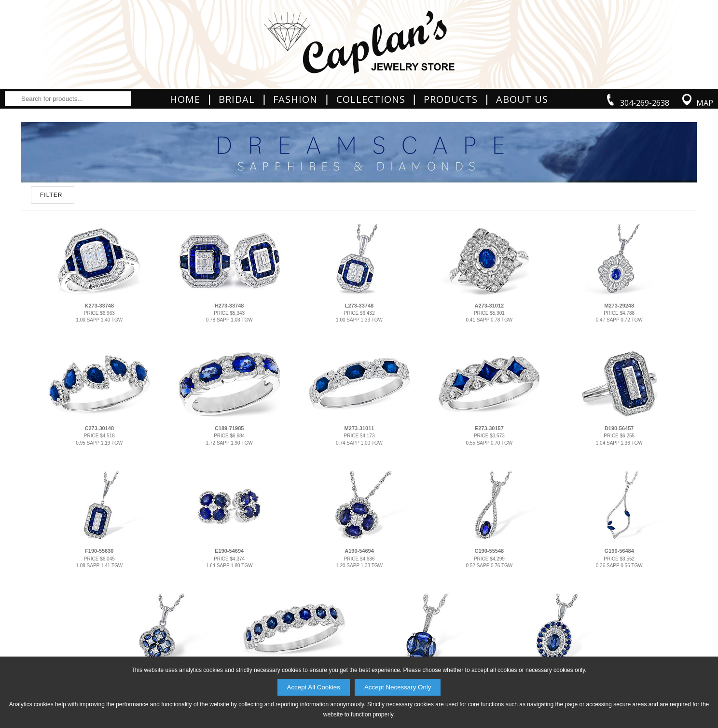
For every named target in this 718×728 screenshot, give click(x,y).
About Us (522, 99)
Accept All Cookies (314, 687)
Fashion (295, 99)
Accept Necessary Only (398, 687)
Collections (371, 99)
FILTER (51, 195)
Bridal (237, 99)
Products (451, 99)
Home (185, 99)
